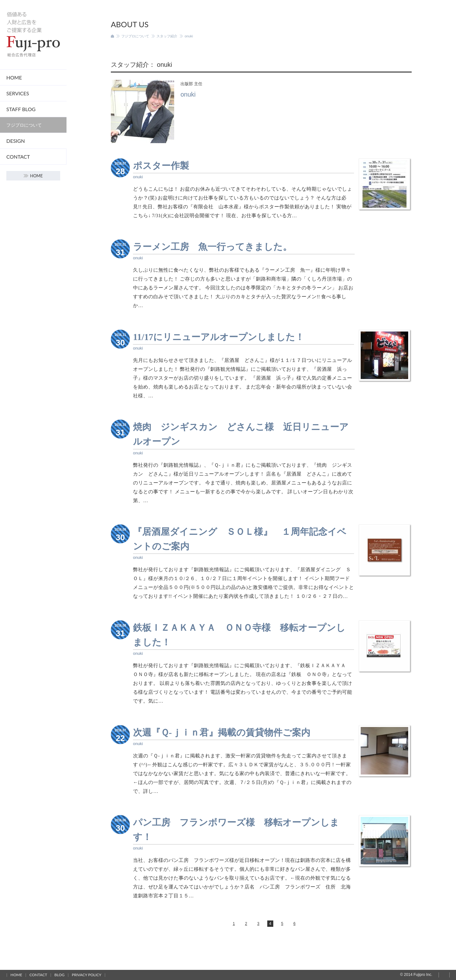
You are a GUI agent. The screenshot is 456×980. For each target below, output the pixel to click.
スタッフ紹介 (167, 36)
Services (18, 93)
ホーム (112, 36)
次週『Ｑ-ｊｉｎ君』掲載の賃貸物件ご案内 (222, 732)
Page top (444, 975)
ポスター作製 (161, 166)
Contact (18, 157)
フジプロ (33, 35)
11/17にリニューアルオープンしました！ (219, 337)
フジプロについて (24, 125)
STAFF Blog (21, 109)
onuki (138, 177)
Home (14, 77)
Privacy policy (87, 975)
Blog (60, 975)
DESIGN (16, 141)
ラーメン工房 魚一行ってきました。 (212, 247)
